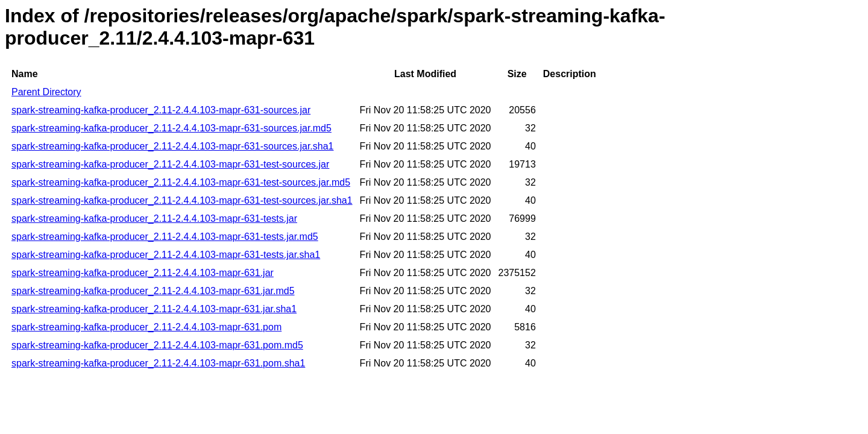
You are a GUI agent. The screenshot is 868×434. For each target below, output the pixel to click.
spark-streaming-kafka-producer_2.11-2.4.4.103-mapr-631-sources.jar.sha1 (172, 146)
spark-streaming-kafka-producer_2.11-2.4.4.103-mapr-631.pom (146, 327)
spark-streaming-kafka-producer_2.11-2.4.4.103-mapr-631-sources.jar (161, 110)
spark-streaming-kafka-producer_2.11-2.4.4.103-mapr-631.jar (143, 273)
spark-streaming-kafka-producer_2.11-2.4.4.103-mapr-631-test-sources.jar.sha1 (182, 200)
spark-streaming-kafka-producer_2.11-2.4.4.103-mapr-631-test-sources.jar (170, 164)
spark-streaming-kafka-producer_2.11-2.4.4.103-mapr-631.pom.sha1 (158, 363)
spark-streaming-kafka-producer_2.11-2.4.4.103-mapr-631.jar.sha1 (154, 309)
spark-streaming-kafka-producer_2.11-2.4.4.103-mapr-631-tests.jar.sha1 (166, 255)
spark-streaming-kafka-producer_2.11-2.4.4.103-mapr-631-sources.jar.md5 (171, 128)
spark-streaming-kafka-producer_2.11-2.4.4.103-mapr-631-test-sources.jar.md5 (181, 182)
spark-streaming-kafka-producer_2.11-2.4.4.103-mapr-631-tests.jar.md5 (165, 237)
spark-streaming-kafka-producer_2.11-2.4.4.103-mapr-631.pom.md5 (157, 345)
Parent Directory (46, 92)
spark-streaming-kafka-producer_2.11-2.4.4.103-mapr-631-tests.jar (154, 219)
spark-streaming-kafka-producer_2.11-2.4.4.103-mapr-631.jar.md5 (153, 291)
